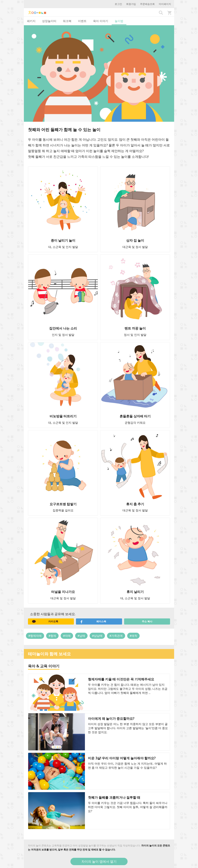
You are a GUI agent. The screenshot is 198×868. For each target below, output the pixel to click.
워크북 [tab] (67, 21)
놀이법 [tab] (119, 21)
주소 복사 (147, 621)
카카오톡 (45, 621)
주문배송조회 (147, 4)
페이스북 (93, 621)
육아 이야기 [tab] (101, 21)
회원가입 (131, 4)
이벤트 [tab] (82, 21)
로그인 (118, 4)
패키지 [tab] (31, 21)
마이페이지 (165, 4)
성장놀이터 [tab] (49, 21)
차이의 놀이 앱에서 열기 (99, 861)
